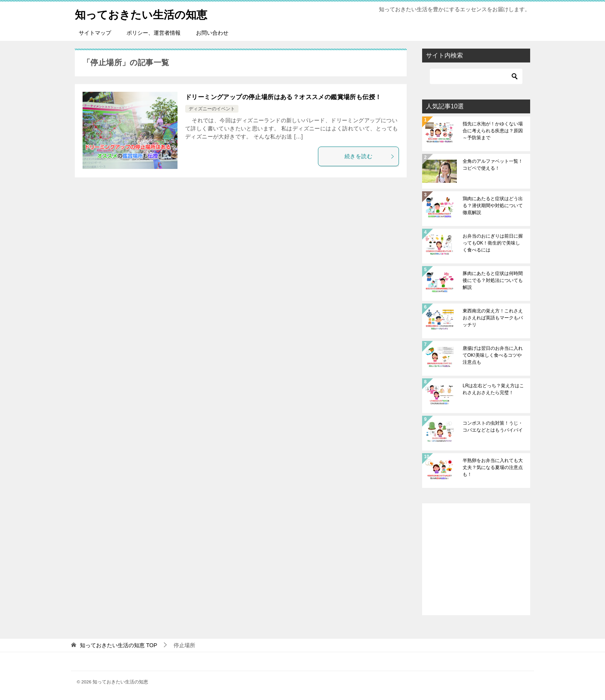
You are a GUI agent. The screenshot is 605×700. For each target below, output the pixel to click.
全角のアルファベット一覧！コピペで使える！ (493, 165)
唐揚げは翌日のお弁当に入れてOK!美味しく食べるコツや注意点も (493, 355)
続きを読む (370, 156)
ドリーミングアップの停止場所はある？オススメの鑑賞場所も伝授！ (283, 97)
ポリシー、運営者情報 (154, 33)
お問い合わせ (212, 33)
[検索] (476, 76)
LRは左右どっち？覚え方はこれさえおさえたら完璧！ (493, 389)
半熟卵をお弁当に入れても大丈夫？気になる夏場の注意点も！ (493, 467)
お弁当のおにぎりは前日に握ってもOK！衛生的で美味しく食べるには (493, 243)
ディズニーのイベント (212, 109)
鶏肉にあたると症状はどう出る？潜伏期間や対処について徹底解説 (493, 206)
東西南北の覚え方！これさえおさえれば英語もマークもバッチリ (493, 318)
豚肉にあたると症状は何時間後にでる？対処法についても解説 (493, 280)
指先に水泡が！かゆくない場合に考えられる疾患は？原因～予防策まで (493, 131)
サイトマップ (95, 33)
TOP (118, 645)
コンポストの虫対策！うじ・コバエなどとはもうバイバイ (493, 427)
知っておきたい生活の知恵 (146, 13)
